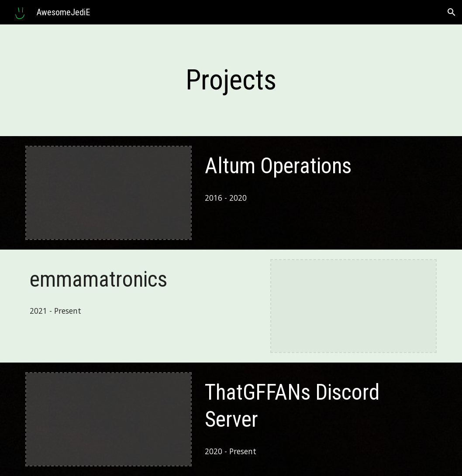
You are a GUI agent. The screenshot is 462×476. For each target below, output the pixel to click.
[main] (231, 80)
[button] (452, 12)
